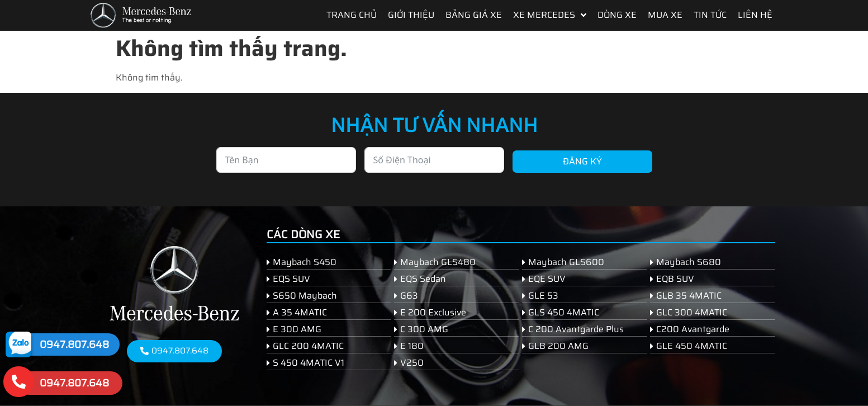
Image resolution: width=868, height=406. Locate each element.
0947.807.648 (74, 344)
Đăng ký (582, 161)
